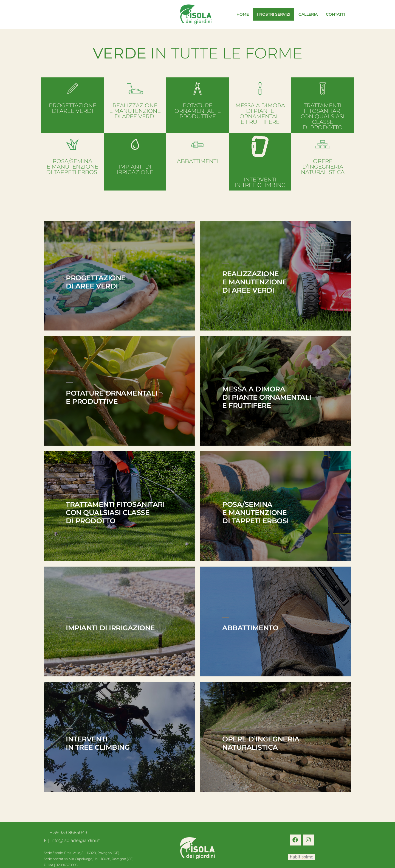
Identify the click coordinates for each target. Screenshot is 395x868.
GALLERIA (308, 14)
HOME (243, 14)
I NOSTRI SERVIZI (274, 14)
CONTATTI (335, 14)
